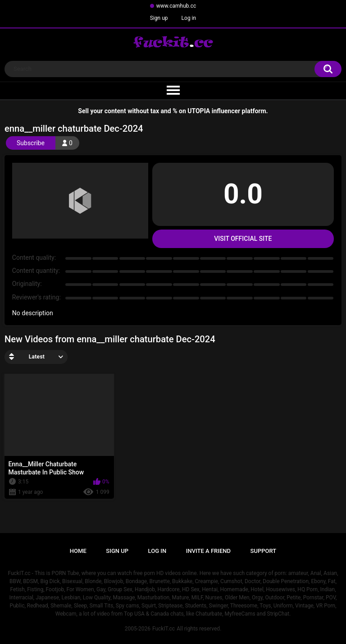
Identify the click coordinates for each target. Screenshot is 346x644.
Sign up (159, 18)
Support (264, 551)
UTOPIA (199, 111)
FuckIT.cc (164, 629)
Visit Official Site (243, 239)
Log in (189, 18)
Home (78, 551)
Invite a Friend (208, 551)
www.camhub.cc (176, 6)
